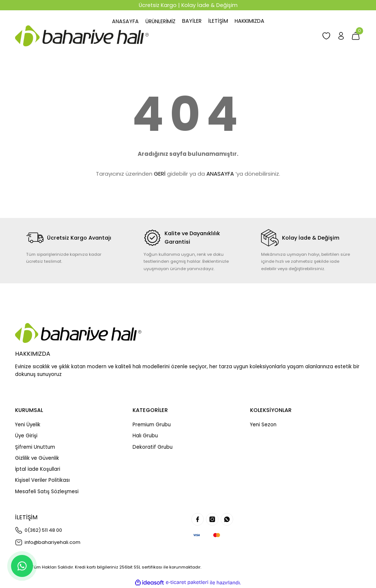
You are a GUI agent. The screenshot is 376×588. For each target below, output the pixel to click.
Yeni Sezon (263, 425)
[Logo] (82, 36)
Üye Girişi (26, 436)
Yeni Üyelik (28, 425)
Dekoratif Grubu (153, 447)
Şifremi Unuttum (35, 447)
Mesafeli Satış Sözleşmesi (47, 492)
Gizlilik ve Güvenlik (37, 458)
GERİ (160, 174)
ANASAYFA (220, 174)
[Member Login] (340, 36)
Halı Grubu (145, 436)
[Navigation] (161, 21)
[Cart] (355, 36)
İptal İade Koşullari (38, 469)
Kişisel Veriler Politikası (42, 480)
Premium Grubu (152, 425)
